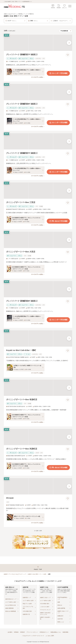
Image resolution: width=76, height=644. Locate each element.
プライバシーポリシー (32, 632)
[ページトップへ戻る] (38, 568)
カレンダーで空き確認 (58, 73)
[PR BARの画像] (38, 486)
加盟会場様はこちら (56, 632)
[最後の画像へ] (69, 43)
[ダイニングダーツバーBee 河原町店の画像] (38, 437)
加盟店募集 (65, 632)
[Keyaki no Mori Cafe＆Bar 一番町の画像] (38, 338)
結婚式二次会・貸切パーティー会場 (37, 574)
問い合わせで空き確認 (58, 221)
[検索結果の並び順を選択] (66, 31)
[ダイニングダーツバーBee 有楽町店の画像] (38, 388)
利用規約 (16, 632)
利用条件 (23, 632)
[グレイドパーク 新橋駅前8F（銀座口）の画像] (38, 92)
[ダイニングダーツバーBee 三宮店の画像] (38, 191)
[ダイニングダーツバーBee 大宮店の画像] (38, 240)
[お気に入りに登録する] (68, 55)
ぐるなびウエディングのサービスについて (33, 636)
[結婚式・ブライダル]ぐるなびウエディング (15, 574)
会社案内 (10, 632)
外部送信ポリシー (44, 632)
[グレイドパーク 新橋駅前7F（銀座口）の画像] (38, 43)
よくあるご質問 (50, 636)
